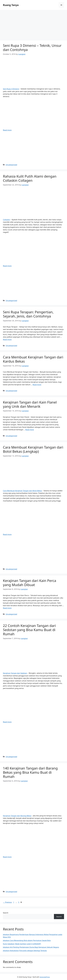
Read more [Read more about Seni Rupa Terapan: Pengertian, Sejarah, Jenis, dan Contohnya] (7, 339)
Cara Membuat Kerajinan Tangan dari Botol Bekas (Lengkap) (33, 449)
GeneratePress (45, 977)
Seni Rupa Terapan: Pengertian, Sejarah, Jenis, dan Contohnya (28, 314)
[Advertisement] (33, 26)
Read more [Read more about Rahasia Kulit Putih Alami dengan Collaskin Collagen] (7, 266)
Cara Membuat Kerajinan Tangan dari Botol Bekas (22, 491)
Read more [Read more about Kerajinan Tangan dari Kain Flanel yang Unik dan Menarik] (30, 430)
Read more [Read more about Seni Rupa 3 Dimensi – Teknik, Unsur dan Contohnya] (7, 130)
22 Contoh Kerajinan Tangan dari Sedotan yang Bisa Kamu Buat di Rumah (29, 630)
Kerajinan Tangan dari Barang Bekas (17, 816)
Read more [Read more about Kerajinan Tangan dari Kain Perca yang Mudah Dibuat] (7, 608)
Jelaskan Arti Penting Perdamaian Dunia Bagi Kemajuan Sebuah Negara (31, 947)
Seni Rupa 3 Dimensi (11, 89)
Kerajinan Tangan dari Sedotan (15, 673)
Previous (7, 902)
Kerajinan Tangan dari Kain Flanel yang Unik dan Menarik (30, 404)
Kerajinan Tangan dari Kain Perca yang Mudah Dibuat (30, 583)
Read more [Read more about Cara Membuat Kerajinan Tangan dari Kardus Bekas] (37, 385)
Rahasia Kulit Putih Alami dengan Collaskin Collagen (30, 178)
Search (6, 913)
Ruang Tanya (11, 5)
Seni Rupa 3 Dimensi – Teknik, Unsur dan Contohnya (32, 48)
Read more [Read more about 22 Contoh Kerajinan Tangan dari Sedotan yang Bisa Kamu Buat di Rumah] (7, 722)
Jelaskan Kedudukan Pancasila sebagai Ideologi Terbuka (25, 951)
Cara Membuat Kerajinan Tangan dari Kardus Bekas (33, 359)
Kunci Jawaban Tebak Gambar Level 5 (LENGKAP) (22, 944)
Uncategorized (11, 165)
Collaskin (6, 220)
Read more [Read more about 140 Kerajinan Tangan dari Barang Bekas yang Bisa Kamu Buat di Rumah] (7, 857)
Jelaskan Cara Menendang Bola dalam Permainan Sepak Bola (27, 940)
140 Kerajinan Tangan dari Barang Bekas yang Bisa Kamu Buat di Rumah (30, 772)
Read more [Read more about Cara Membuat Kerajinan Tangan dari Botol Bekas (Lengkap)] (7, 534)
